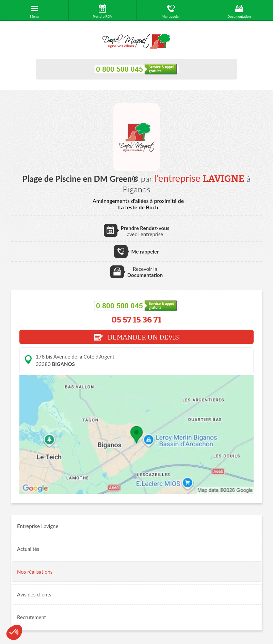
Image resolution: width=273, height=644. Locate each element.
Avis (34, 594)
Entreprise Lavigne (38, 526)
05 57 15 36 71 (136, 320)
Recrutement (31, 617)
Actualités (28, 549)
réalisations (35, 572)
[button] (14, 632)
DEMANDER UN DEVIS (136, 337)
